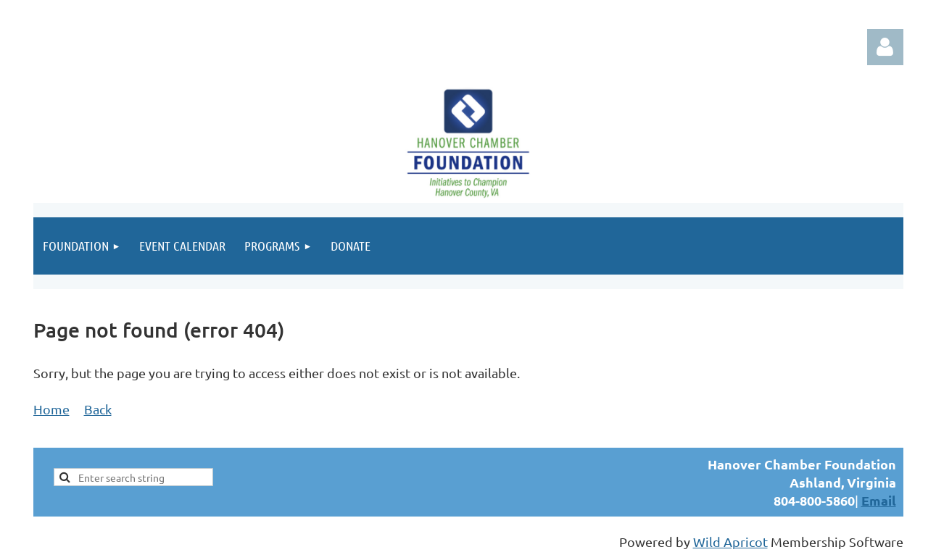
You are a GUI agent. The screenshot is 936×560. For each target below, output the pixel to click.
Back (98, 409)
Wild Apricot (730, 542)
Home (51, 409)
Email (879, 500)
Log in (885, 47)
